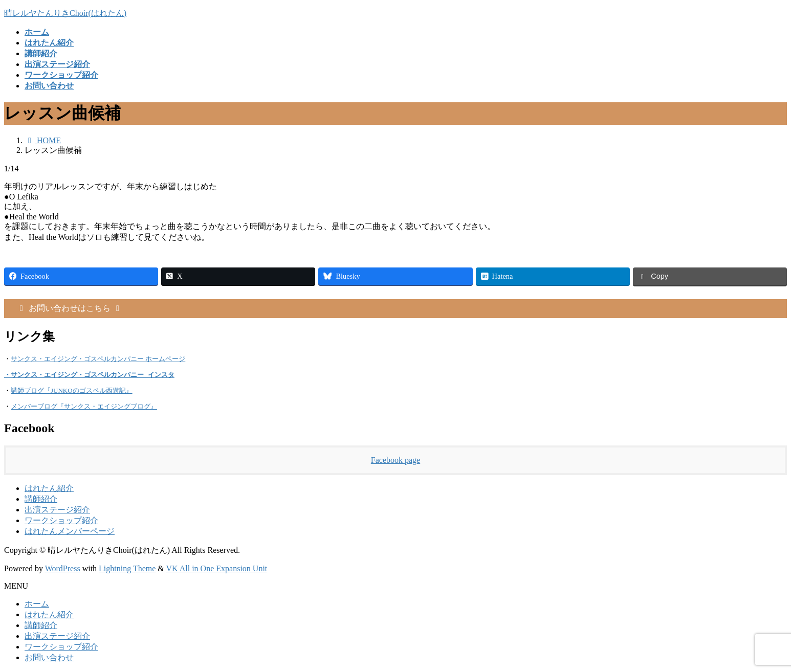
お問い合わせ (49, 658)
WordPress (63, 569)
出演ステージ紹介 (57, 510)
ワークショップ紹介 (61, 521)
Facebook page (396, 461)
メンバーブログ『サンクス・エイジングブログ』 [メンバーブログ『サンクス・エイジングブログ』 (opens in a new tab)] (84, 407)
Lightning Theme (127, 569)
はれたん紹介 (49, 489)
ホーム (37, 604)
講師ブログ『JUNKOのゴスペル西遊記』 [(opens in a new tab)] (72, 391)
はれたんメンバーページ (70, 532)
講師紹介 (41, 499)
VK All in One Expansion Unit (217, 569)
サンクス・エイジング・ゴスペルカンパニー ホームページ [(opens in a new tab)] (98, 359)
